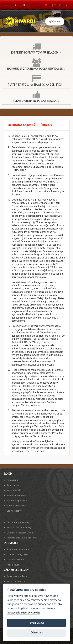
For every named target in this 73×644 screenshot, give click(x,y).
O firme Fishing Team (17, 554)
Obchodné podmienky (18, 522)
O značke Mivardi (16, 560)
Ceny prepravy (14, 511)
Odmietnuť (37, 633)
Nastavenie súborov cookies (24, 613)
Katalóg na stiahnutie (18, 549)
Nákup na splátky (16, 581)
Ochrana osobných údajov (20, 533)
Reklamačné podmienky (19, 528)
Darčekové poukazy (17, 576)
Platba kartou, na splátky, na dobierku (35, 85)
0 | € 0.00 (53, 5)
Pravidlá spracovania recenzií (22, 538)
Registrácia (13, 485)
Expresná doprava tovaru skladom (35, 53)
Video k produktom (16, 506)
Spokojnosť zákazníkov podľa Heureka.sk (35, 69)
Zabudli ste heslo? (16, 495)
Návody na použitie (17, 501)
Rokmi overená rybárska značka (35, 101)
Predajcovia (13, 565)
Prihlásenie (13, 480)
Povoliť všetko (36, 623)
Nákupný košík (14, 490)
